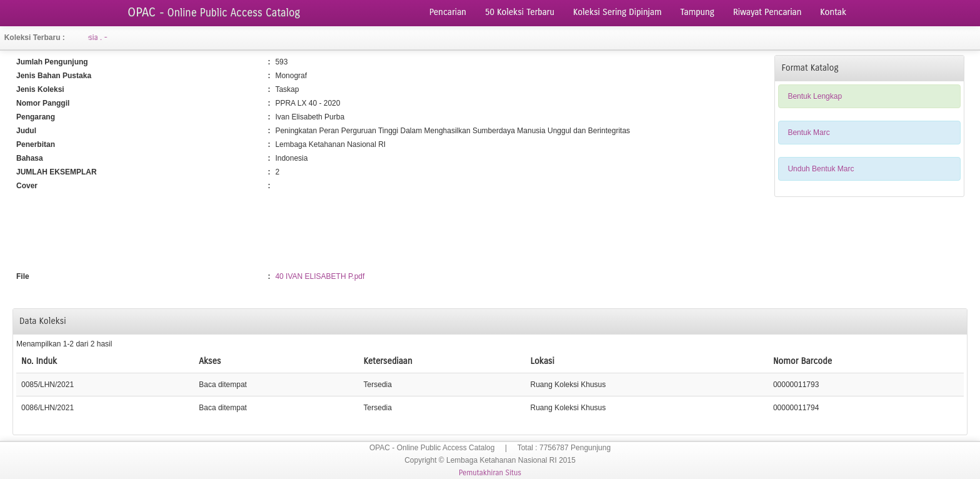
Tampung (697, 12)
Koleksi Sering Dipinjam (617, 12)
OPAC (214, 12)
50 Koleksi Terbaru (520, 12)
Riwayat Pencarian (767, 12)
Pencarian (448, 12)
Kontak (833, 12)
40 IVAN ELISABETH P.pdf (320, 276)
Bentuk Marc (808, 133)
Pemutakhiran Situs (490, 473)
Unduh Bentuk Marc (821, 169)
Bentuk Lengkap (815, 96)
